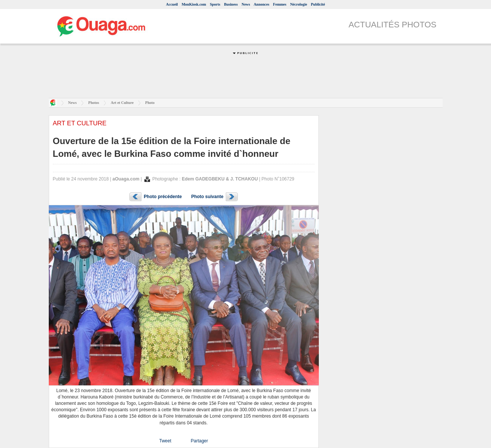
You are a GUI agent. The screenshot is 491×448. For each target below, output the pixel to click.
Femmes (280, 4)
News (246, 4)
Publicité (318, 4)
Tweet (165, 441)
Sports (215, 4)
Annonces (261, 4)
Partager (199, 441)
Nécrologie (298, 4)
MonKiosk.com (194, 4)
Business (231, 4)
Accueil (172, 4)
